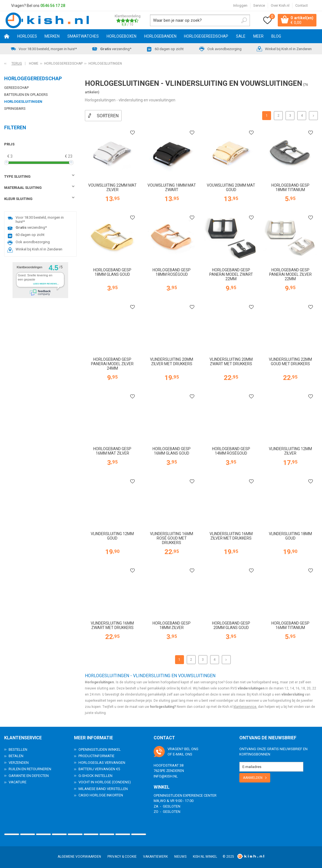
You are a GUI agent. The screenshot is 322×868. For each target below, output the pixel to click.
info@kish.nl (166, 776)
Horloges (27, 37)
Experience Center (200, 795)
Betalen (16, 756)
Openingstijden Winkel (100, 749)
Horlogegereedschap (206, 37)
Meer (258, 37)
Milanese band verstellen (103, 788)
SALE (241, 37)
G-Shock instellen (95, 775)
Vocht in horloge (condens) (105, 782)
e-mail (179, 754)
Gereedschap (16, 88)
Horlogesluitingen (23, 102)
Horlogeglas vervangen (102, 762)
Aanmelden (253, 777)
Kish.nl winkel (205, 856)
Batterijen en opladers (26, 95)
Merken (52, 37)
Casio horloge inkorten (101, 795)
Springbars (15, 109)
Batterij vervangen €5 (99, 769)
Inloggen (240, 5)
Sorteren (108, 117)
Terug (17, 64)
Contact (302, 5)
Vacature (18, 782)
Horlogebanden (160, 37)
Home (7, 37)
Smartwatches (83, 37)
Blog (276, 37)
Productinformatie (96, 756)
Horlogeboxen (121, 37)
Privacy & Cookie (122, 856)
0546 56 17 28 (53, 6)
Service (259, 5)
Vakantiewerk (155, 856)
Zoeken (242, 21)
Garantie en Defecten (29, 775)
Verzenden (19, 762)
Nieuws (180, 856)
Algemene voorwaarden (79, 856)
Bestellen (18, 749)
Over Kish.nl (280, 5)
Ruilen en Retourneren (30, 769)
